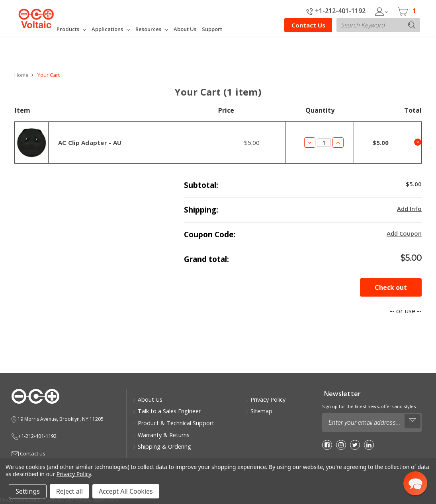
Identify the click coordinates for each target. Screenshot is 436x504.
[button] (415, 483)
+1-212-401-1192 (336, 11)
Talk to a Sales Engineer (167, 411)
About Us (148, 399)
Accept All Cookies (126, 491)
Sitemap (259, 411)
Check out (391, 287)
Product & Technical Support (173, 423)
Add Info (409, 209)
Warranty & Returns (161, 435)
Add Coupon (404, 233)
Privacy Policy (265, 399)
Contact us (28, 453)
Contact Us (308, 25)
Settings (28, 491)
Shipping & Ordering (162, 446)
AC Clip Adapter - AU (90, 143)
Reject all (69, 491)
